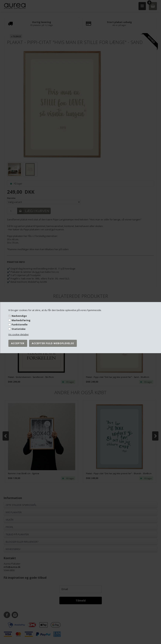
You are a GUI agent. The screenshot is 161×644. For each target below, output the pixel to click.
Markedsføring (21, 320)
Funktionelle (20, 324)
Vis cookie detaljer (19, 334)
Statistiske (19, 329)
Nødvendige (19, 316)
